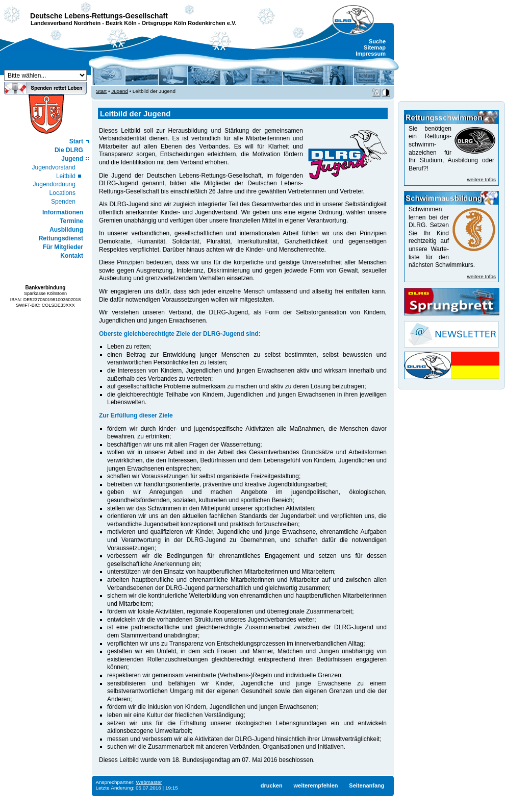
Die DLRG (69, 150)
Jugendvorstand (54, 167)
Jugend (72, 159)
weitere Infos (482, 179)
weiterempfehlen (315, 785)
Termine (71, 221)
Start (76, 141)
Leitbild (66, 176)
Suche (377, 41)
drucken (272, 785)
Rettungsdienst (61, 238)
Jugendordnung (54, 184)
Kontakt (72, 256)
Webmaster (149, 782)
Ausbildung (66, 230)
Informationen (63, 212)
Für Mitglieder (63, 247)
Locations (62, 193)
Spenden (63, 202)
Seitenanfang (367, 785)
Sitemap (375, 47)
